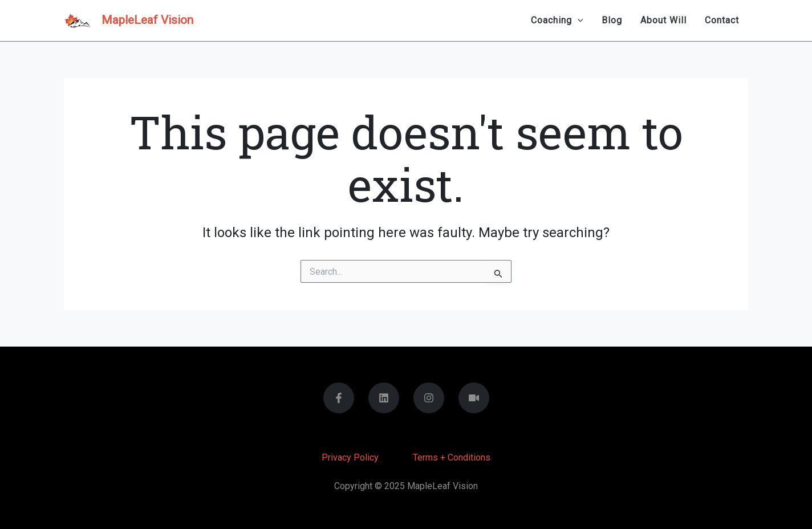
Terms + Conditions (452, 457)
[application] (578, 21)
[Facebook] (339, 398)
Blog (612, 20)
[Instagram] (429, 398)
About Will (663, 20)
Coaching (557, 21)
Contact (722, 20)
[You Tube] (474, 398)
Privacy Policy (350, 457)
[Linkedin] (384, 398)
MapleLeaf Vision (147, 20)
